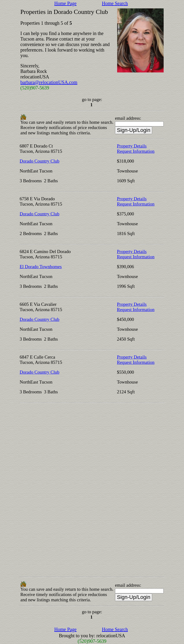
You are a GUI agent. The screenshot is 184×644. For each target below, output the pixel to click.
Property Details (132, 146)
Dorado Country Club (40, 161)
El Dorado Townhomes (41, 267)
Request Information (136, 151)
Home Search (115, 3)
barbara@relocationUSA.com (49, 82)
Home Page (66, 3)
